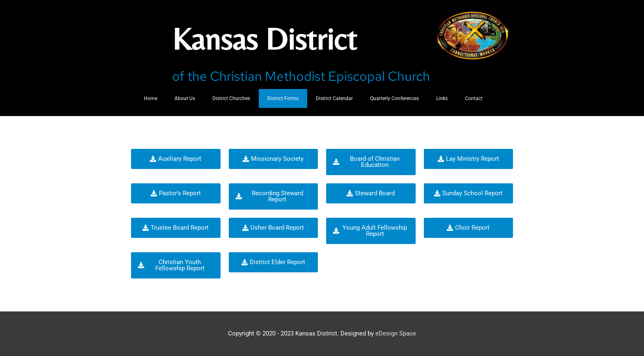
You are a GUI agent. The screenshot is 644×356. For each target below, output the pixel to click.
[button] (176, 159)
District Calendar (334, 98)
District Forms (283, 98)
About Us (185, 98)
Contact (474, 98)
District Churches (231, 98)
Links (442, 98)
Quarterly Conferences (394, 98)
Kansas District (271, 38)
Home (151, 98)
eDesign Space (396, 333)
